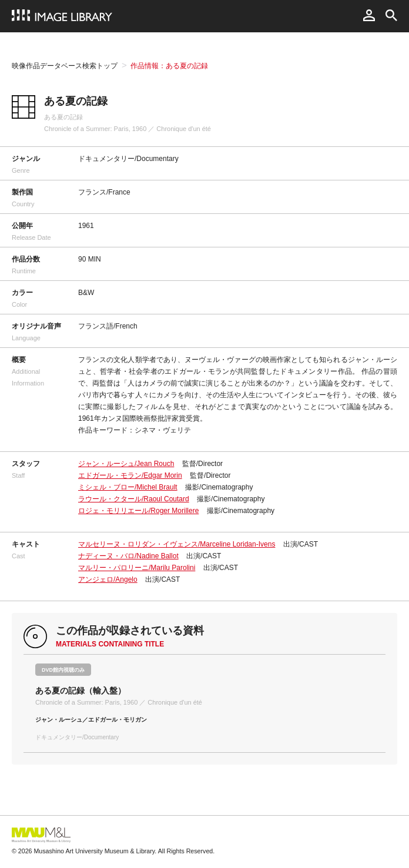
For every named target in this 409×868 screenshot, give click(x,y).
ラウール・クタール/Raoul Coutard (134, 499)
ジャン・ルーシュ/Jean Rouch (126, 464)
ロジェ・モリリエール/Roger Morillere (138, 511)
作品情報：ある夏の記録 (169, 66)
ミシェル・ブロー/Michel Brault (128, 487)
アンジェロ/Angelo (108, 579)
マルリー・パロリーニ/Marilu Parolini (137, 568)
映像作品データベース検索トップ (65, 66)
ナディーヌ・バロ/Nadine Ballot (128, 556)
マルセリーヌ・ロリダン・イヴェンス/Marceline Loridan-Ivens (177, 544)
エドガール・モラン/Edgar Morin (130, 475)
